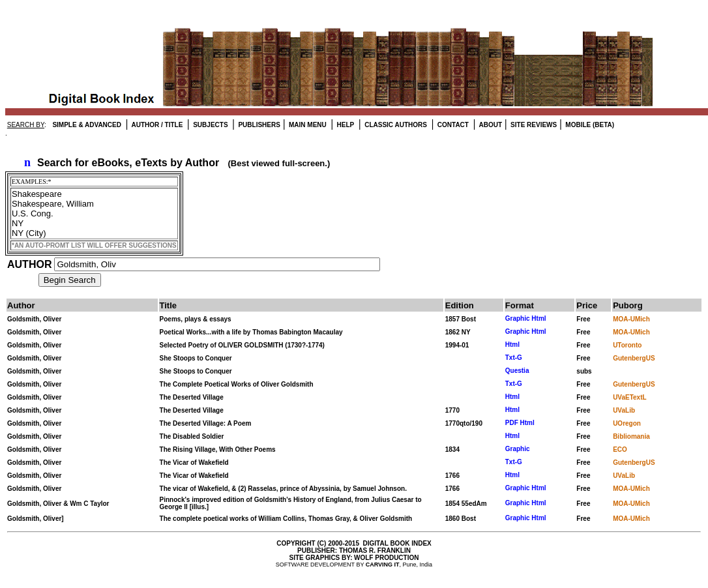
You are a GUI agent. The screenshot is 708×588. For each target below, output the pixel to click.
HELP (345, 125)
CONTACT (452, 125)
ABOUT (490, 125)
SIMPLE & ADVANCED (87, 125)
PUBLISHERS (258, 125)
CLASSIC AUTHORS (395, 125)
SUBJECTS (209, 125)
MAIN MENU (307, 125)
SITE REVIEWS (533, 125)
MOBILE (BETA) (589, 125)
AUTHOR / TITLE (156, 125)
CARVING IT (383, 565)
